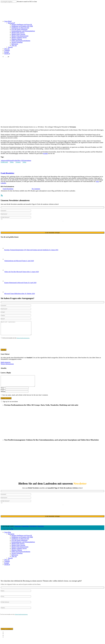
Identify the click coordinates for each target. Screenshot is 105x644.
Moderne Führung (17, 555)
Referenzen (15, 560)
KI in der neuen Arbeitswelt (19, 545)
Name (3, 393)
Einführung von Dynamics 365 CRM (22, 542)
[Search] (9, 2)
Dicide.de (7, 569)
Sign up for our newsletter (10, 406)
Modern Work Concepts (18, 550)
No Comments (36, 189)
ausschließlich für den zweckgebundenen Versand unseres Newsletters (43, 221)
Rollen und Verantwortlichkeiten (21, 556)
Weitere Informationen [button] (7, 367)
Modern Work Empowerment (20, 552)
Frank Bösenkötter (8, 189)
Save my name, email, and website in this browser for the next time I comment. (25, 400)
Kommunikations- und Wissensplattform (23, 547)
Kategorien (11, 539)
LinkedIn (3, 183)
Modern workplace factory (19, 553)
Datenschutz (25, 531)
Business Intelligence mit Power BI (22, 540)
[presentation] (14, 227)
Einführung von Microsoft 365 (20, 544)
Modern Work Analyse (18, 548)
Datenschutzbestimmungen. (23, 341)
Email (3, 395)
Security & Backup (17, 558)
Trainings (7, 566)
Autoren (10, 563)
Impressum (18, 531)
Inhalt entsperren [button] (6, 365)
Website (3, 396)
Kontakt (7, 568)
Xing (97, 181)
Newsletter (41, 531)
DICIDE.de (33, 531)
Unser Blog (8, 537)
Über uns (14, 561)
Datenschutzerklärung (16, 221)
